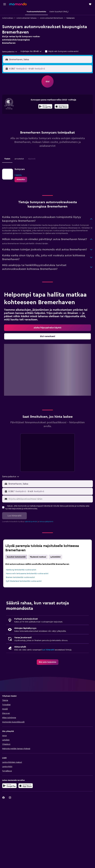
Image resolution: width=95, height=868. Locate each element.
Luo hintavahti (48, 650)
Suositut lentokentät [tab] (16, 557)
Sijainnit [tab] (32, 159)
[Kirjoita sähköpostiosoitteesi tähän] (50, 499)
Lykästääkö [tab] (55, 557)
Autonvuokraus (8, 18)
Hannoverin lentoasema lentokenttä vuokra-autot (27, 574)
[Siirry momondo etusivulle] (18, 4)
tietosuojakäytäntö (46, 522)
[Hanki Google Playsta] (45, 107)
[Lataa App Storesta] (62, 107)
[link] (21, 180)
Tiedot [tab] (7, 159)
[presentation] (62, 106)
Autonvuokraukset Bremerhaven (51, 18)
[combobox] (10, 52)
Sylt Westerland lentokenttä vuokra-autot (24, 581)
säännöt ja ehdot (31, 522)
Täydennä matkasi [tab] (38, 557)
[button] (5, 4)
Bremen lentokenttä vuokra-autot (20, 577)
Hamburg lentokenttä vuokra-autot (21, 570)
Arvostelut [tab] (19, 159)
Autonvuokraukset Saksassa (26, 18)
